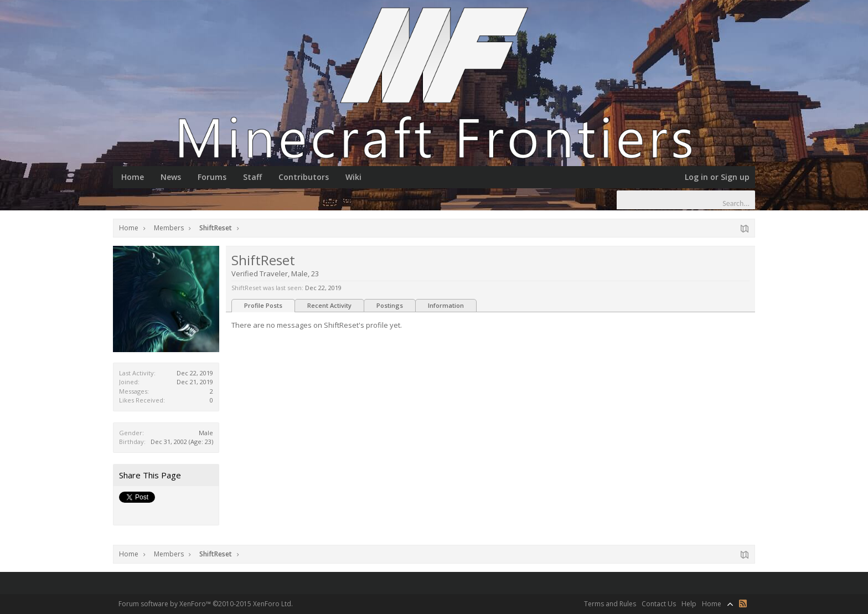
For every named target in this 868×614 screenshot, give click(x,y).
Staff (252, 177)
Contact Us (659, 604)
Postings (390, 305)
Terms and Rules (610, 604)
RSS (743, 603)
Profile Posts (263, 305)
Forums (212, 177)
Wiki (353, 177)
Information (446, 305)
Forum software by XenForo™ (206, 604)
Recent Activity (329, 305)
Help (689, 604)
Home (133, 177)
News (171, 177)
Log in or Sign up (717, 177)
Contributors (304, 177)
